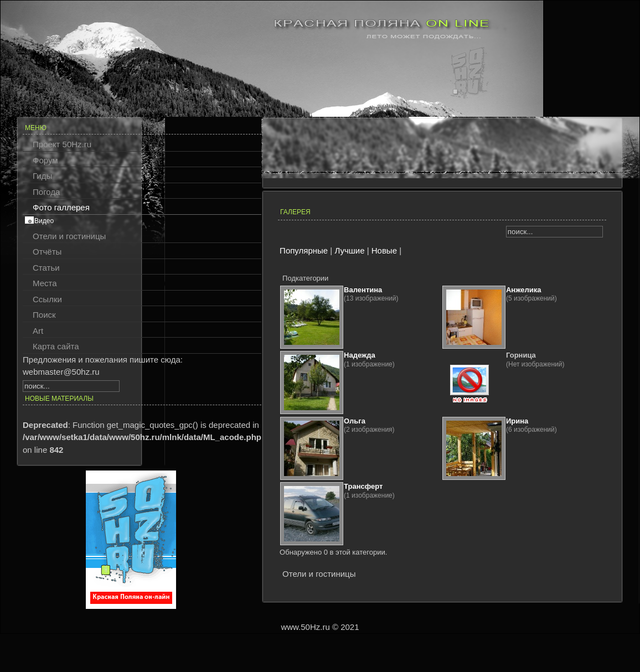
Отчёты (47, 252)
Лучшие (349, 250)
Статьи (46, 268)
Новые (384, 250)
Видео (44, 221)
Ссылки (47, 299)
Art (38, 331)
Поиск (44, 315)
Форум (45, 160)
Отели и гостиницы (69, 236)
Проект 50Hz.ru (62, 144)
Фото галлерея (61, 207)
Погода (46, 192)
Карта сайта (56, 346)
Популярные (304, 250)
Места (45, 283)
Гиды (42, 176)
